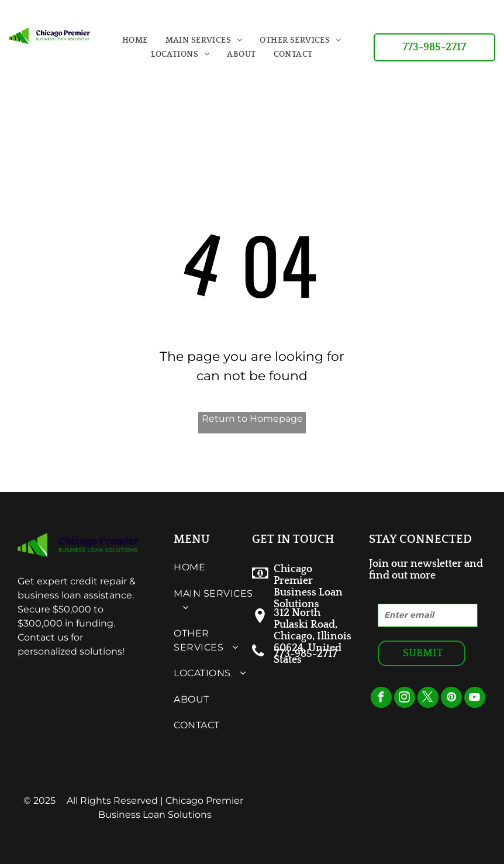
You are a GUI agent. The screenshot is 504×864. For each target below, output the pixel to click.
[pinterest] (451, 699)
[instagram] (405, 699)
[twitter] (428, 699)
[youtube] (475, 699)
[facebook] (381, 699)
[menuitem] (135, 40)
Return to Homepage (252, 419)
